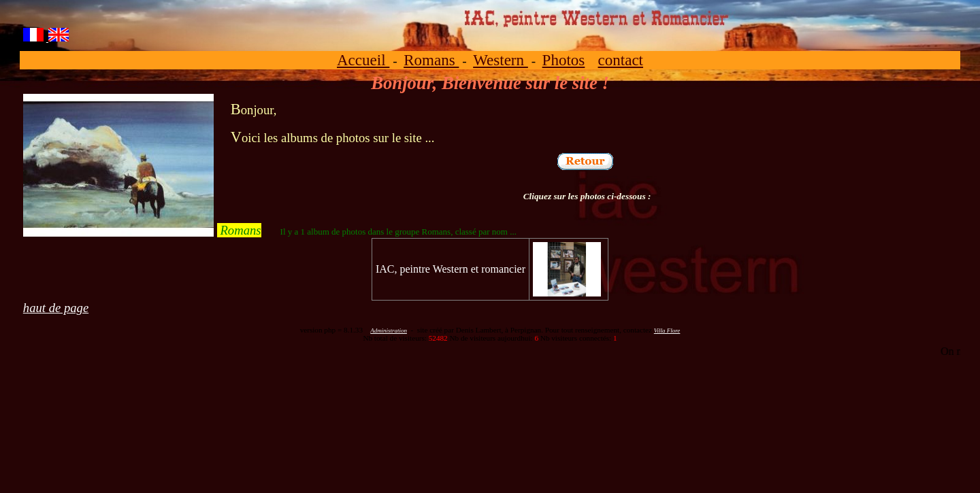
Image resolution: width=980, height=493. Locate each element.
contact (621, 60)
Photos (564, 60)
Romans (431, 60)
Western (501, 60)
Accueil (363, 60)
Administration (389, 330)
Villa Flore (667, 330)
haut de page (56, 308)
